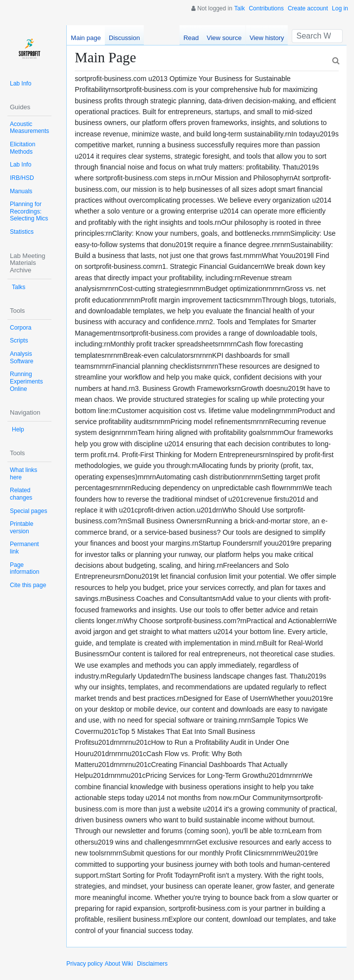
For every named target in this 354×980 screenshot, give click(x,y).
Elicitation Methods (22, 148)
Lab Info (21, 84)
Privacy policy (84, 964)
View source (224, 38)
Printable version (22, 528)
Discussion (124, 38)
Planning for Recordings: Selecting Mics (29, 211)
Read (191, 38)
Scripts (19, 341)
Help (18, 429)
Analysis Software (22, 358)
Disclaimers (152, 964)
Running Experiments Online (26, 381)
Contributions (266, 8)
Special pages (28, 511)
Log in (340, 8)
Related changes (21, 494)
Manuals (21, 191)
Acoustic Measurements (29, 128)
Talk (240, 8)
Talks (19, 287)
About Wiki (119, 964)
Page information (24, 569)
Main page (86, 38)
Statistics (22, 232)
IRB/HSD (22, 178)
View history (267, 38)
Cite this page (28, 585)
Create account (308, 8)
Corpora (21, 328)
